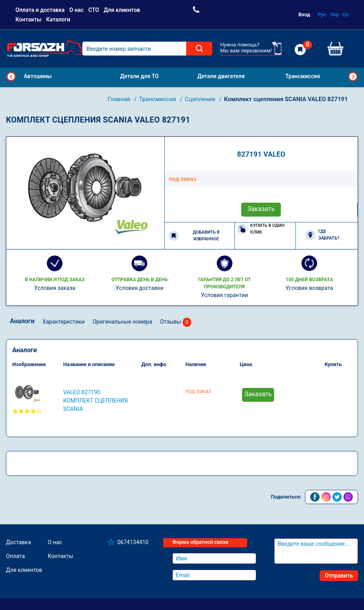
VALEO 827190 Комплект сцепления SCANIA (96, 401)
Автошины (38, 76)
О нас (76, 10)
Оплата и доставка (40, 10)
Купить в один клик (261, 229)
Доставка (18, 542)
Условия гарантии (224, 295)
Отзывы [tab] (176, 322)
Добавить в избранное (194, 236)
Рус (322, 14)
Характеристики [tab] (64, 322)
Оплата (15, 556)
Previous (11, 77)
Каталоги (58, 19)
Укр (335, 14)
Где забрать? (322, 235)
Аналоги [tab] (22, 321)
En (346, 14)
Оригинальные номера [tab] (122, 322)
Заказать (261, 209)
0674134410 (133, 542)
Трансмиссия (158, 99)
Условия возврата (309, 288)
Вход (305, 14)
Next (353, 77)
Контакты (28, 19)
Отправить (339, 575)
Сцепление (201, 99)
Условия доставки (140, 288)
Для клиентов (122, 10)
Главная (120, 99)
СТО (94, 10)
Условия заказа (55, 288)
